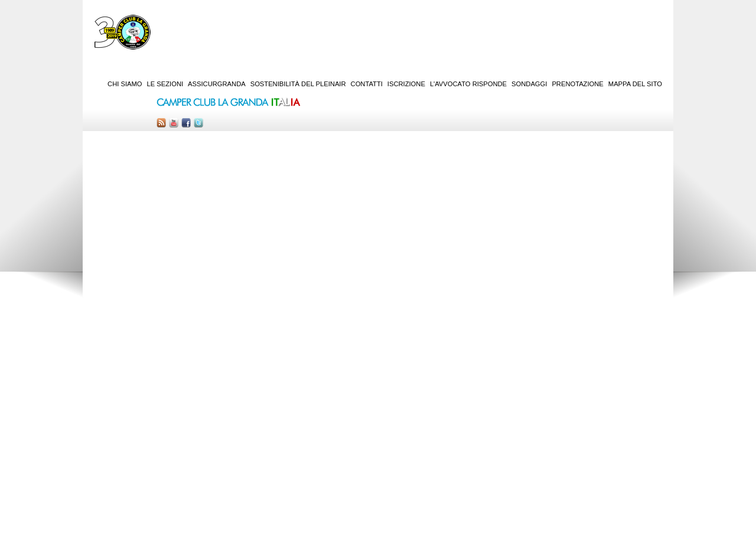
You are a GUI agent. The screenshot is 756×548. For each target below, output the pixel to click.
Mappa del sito (635, 84)
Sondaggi (529, 84)
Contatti (367, 84)
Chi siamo (125, 84)
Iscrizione (406, 84)
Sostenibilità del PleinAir (298, 84)
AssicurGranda (217, 84)
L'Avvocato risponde (468, 84)
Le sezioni (165, 84)
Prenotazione (577, 84)
